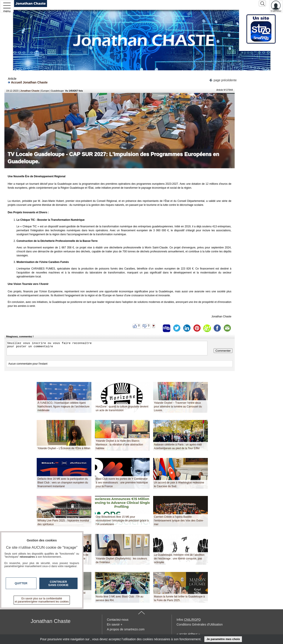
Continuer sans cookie (58, 583)
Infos (189, 620)
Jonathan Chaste (30, 91)
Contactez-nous (118, 620)
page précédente (223, 80)
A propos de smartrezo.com (126, 629)
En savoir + (115, 624)
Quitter (21, 583)
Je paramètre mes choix (223, 639)
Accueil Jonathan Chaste (28, 82)
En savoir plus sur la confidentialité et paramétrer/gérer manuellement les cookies (42, 600)
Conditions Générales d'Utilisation (200, 624)
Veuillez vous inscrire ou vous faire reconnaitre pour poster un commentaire (107, 348)
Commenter (223, 351)
